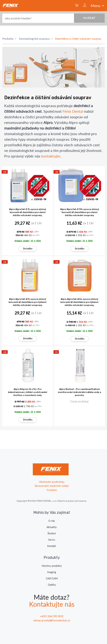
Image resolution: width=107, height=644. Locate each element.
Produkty (8, 39)
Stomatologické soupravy (34, 39)
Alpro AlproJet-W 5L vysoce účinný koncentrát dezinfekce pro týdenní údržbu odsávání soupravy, (79, 302)
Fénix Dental (73, 111)
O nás (52, 521)
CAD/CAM (52, 578)
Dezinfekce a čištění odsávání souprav (78, 39)
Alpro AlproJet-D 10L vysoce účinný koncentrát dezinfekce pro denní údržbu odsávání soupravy (80, 212)
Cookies (52, 490)
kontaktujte (51, 156)
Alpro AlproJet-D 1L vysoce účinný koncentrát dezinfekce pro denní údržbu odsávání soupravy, (28, 212)
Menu (98, 5)
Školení (52, 533)
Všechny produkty (52, 566)
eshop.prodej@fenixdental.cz (52, 621)
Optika (52, 585)
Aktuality (52, 527)
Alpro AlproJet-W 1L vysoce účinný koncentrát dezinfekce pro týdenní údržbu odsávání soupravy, (28, 302)
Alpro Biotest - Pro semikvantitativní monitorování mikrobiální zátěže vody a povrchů (79, 392)
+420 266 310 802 (52, 616)
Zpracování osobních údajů (52, 486)
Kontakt (52, 546)
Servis (52, 540)
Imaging (52, 572)
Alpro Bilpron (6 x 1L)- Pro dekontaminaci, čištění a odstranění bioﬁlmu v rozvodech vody (28, 392)
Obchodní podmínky (52, 482)
